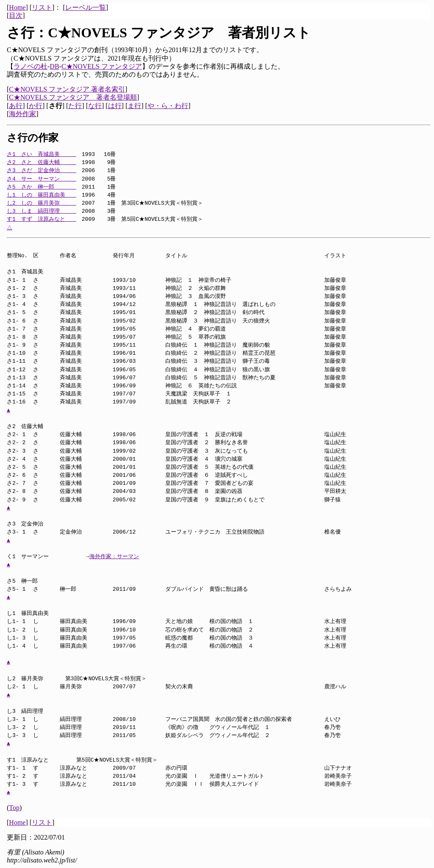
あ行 (16, 106)
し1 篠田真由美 (33, 613)
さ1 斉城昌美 (33, 272)
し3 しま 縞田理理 (42, 211)
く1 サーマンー (33, 556)
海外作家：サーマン (114, 556)
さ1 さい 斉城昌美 (42, 154)
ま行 (134, 106)
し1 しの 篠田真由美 (42, 195)
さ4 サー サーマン (42, 179)
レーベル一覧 (86, 7)
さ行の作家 (33, 138)
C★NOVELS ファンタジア (102, 66)
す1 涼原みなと (39, 760)
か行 (36, 106)
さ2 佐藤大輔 (33, 426)
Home (17, 7)
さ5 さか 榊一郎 (42, 187)
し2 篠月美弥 (33, 679)
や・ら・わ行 (168, 106)
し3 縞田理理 (36, 711)
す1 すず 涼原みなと (42, 219)
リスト (42, 7)
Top (14, 808)
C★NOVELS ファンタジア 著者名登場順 (73, 97)
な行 (95, 106)
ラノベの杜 (31, 66)
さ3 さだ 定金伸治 (42, 170)
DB (54, 66)
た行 (75, 106)
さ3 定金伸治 (33, 524)
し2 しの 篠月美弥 (42, 203)
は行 (115, 106)
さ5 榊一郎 (33, 581)
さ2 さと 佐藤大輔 (42, 162)
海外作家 (22, 114)
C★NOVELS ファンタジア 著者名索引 (67, 89)
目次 (16, 15)
